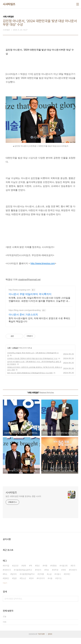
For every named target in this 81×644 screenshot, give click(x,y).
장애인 (68, 580)
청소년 (23, 585)
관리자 (50, 640)
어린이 (39, 576)
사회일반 (15, 354)
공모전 (16, 572)
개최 (64, 576)
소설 (50, 580)
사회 (9, 354)
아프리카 (41, 585)
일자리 (14, 580)
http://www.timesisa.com (43, 263)
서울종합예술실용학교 (23, 576)
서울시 (58, 580)
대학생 (56, 576)
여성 (47, 576)
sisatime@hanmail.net (29, 280)
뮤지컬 (7, 572)
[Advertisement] (40, 308)
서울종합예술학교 (28, 580)
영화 (24, 572)
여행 (46, 572)
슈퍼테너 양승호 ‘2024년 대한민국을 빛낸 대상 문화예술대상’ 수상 (32, 365)
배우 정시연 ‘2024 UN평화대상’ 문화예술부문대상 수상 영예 (30, 379)
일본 (15, 585)
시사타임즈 (9, 4)
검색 (75, 605)
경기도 (59, 585)
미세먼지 (74, 576)
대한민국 (7, 576)
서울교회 (64, 572)
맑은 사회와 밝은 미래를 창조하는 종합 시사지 (23, 503)
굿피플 (41, 580)
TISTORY (41, 640)
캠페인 (7, 585)
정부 (32, 585)
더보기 (5, 589)
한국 (74, 572)
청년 (38, 572)
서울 (51, 585)
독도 (6, 580)
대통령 (54, 572)
